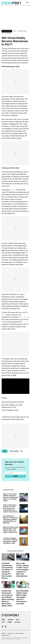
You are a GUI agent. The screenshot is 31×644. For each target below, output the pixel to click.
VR (21, 451)
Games (10, 622)
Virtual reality (14, 451)
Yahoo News (23, 317)
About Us (4, 633)
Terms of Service (20, 633)
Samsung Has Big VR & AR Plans (13, 402)
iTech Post (10, 417)
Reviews (10, 620)
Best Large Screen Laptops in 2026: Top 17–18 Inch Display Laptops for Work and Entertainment (23, 570)
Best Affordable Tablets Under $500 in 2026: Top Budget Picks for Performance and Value (22, 597)
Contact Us (11, 633)
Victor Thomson (7, 31)
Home (3, 620)
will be (4, 315)
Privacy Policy (5, 635)
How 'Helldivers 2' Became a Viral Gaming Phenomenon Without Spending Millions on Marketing (10, 519)
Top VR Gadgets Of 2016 (10, 410)
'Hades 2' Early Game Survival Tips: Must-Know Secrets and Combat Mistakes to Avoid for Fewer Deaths (10, 508)
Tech (15, 31)
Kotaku (13, 190)
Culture (17, 622)
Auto (3, 622)
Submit (15, 476)
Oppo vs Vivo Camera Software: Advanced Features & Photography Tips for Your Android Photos (11, 497)
